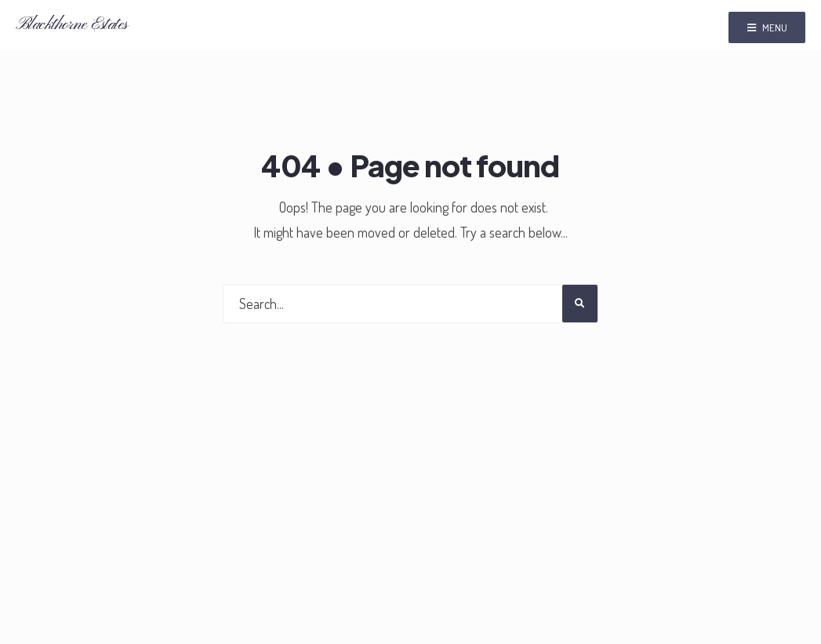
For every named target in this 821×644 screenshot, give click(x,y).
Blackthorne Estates (72, 25)
